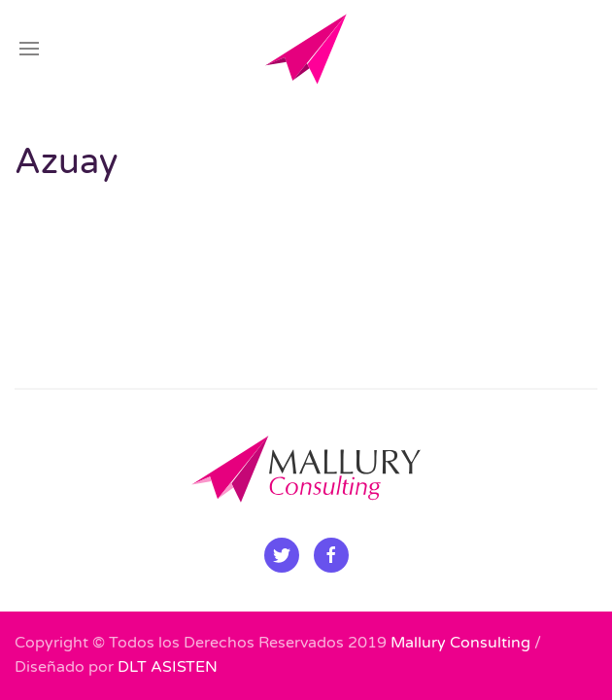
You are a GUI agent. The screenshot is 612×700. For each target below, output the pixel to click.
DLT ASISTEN (168, 667)
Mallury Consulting (460, 643)
